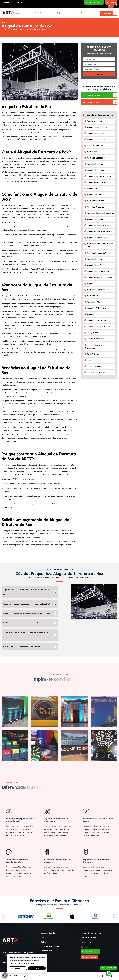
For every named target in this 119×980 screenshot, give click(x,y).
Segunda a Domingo (88, 938)
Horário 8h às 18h (87, 942)
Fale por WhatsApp (94, 2)
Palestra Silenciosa (94, 121)
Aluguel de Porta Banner (96, 265)
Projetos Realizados (65, 13)
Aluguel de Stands (94, 284)
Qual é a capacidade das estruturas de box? (20, 623)
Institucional (83, 13)
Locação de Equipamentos (41, 13)
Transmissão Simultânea (97, 372)
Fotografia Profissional (96, 339)
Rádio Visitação (93, 354)
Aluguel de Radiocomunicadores (99, 277)
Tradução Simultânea (95, 146)
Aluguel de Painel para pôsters (99, 238)
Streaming (91, 360)
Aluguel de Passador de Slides (99, 253)
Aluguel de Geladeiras (95, 207)
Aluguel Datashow (94, 152)
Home (4, 29)
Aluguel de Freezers (95, 195)
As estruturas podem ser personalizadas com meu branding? (27, 604)
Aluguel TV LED (93, 314)
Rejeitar (18, 968)
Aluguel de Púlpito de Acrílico (98, 271)
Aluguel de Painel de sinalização (99, 225)
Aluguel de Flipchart (95, 189)
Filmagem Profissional (95, 333)
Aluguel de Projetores (95, 133)
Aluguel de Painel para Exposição (100, 231)
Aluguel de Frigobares (95, 201)
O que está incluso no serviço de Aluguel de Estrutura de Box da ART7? (28, 592)
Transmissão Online (95, 366)
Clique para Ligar (112, 4)
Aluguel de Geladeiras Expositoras (100, 213)
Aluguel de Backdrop (95, 164)
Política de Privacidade (26, 963)
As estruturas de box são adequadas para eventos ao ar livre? (27, 613)
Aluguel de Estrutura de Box (12, 2)
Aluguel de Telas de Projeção (98, 290)
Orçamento (106, 13)
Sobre (44, 942)
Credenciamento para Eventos (99, 326)
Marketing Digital (24, 976)
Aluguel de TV (92, 296)
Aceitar (37, 968)
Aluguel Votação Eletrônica (97, 320)
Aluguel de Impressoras (96, 158)
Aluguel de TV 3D (93, 302)
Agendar (99, 74)
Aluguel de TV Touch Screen (98, 308)
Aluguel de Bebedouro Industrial (99, 170)
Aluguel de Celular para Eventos (99, 176)
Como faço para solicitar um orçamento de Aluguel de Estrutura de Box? (28, 635)
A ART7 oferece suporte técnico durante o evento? (23, 647)
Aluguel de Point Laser (96, 259)
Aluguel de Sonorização (96, 139)
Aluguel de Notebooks (95, 219)
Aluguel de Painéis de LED (97, 127)
